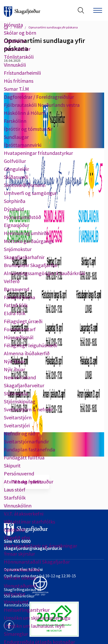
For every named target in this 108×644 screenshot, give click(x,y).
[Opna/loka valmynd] (98, 10)
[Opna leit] (81, 10)
